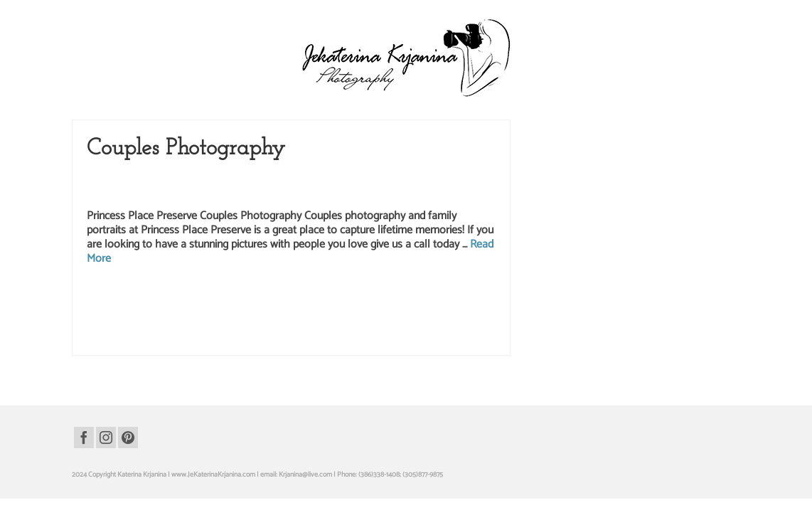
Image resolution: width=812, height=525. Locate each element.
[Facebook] (84, 437)
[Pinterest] (128, 437)
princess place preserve (146, 327)
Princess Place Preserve (124, 193)
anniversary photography (129, 297)
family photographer (391, 297)
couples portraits (315, 297)
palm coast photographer (149, 312)
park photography (446, 312)
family (350, 297)
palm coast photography (221, 312)
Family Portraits (386, 179)
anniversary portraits (197, 297)
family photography (450, 297)
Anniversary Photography (174, 179)
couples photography (259, 297)
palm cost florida (335, 312)
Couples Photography (254, 179)
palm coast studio (284, 312)
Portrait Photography (450, 179)
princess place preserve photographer (236, 327)
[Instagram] (106, 437)
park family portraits (390, 312)
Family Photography (325, 179)
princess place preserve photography (344, 327)
